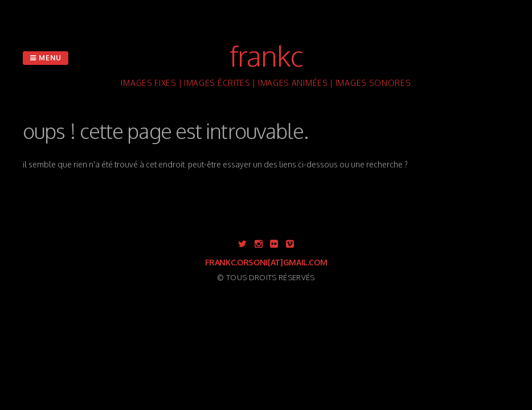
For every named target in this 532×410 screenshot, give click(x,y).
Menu (46, 58)
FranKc (266, 56)
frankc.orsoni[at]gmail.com (266, 262)
